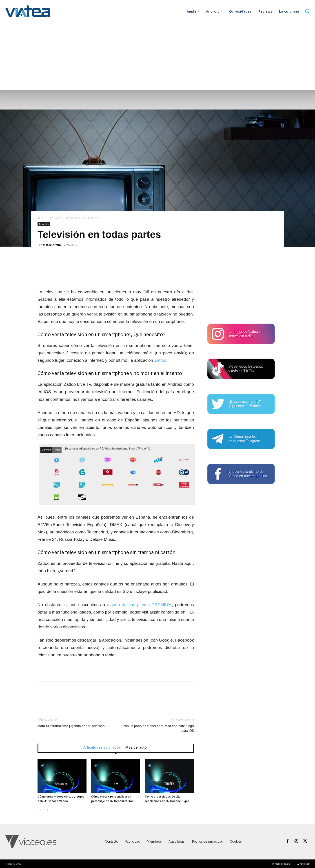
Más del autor (137, 747)
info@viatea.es (281, 864)
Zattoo (160, 360)
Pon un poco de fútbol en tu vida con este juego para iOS (158, 728)
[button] (307, 11)
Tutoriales (55, 218)
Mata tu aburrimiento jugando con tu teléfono (71, 726)
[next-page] (48, 810)
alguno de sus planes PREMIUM (140, 605)
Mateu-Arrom (52, 245)
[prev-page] (40, 810)
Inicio (41, 218)
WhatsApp (303, 864)
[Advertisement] (157, 56)
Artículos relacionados (102, 747)
